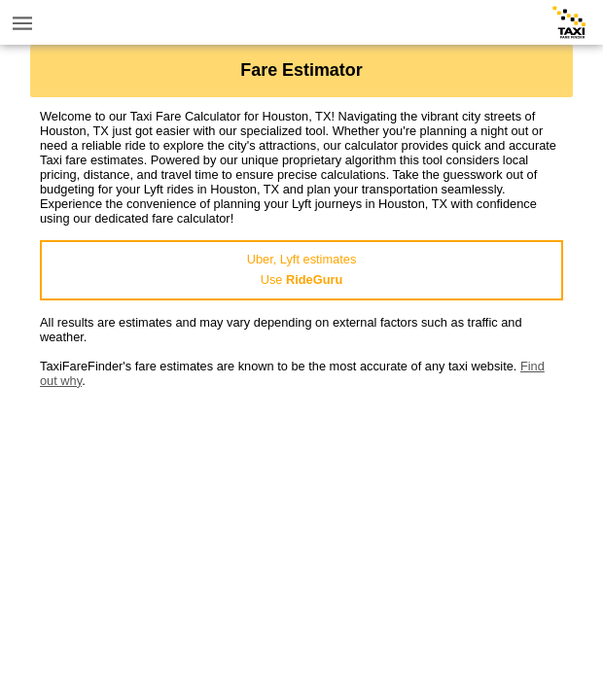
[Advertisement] (301, 524)
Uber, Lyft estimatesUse (302, 269)
